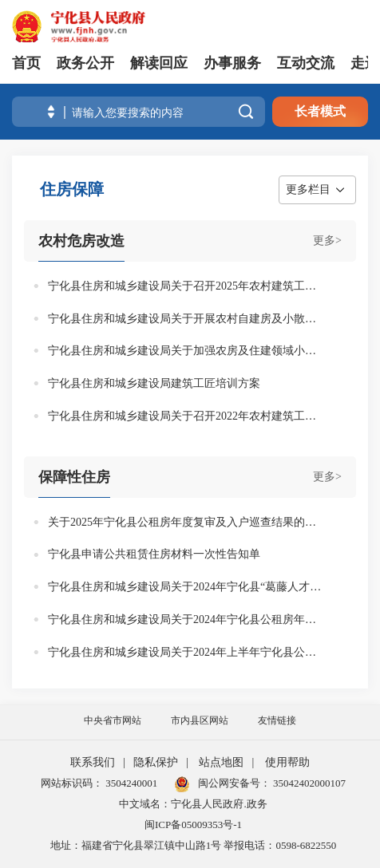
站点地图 (221, 762)
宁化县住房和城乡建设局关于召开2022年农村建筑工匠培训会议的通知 (186, 416)
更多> (327, 241)
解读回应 (159, 63)
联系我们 (93, 762)
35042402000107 (308, 783)
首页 (26, 63)
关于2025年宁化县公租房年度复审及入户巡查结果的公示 (186, 522)
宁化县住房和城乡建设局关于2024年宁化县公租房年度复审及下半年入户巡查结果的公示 (186, 619)
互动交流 (306, 63)
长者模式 (320, 111)
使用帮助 (287, 762)
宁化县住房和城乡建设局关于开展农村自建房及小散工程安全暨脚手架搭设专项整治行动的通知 (186, 319)
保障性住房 (74, 477)
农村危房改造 (81, 241)
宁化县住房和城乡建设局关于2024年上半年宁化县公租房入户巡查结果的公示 (186, 652)
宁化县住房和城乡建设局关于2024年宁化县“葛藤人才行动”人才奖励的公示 (186, 587)
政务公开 (85, 63)
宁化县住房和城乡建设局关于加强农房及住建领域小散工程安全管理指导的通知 (186, 351)
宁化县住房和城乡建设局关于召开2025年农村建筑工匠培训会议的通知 (186, 286)
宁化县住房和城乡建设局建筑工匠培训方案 (154, 383)
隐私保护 (156, 762)
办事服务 (232, 63)
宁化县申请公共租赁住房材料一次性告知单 (154, 554)
